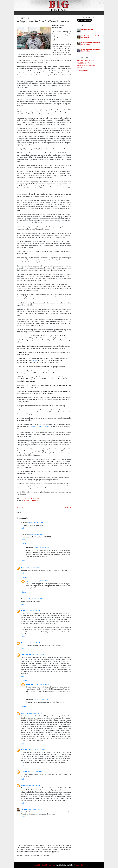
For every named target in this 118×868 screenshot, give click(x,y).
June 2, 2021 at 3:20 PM (36, 599)
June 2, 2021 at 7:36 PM (39, 654)
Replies (25, 544)
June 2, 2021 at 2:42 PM (36, 534)
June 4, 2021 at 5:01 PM (35, 809)
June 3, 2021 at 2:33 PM (41, 699)
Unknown (24, 771)
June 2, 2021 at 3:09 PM (33, 568)
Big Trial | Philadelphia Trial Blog (45, 865)
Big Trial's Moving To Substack (88, 29)
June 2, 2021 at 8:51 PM (35, 713)
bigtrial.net (29, 581)
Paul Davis (24, 809)
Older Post (68, 507)
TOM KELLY (25, 749)
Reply (23, 528)
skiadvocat (24, 713)
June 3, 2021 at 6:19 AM (43, 684)
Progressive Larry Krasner (31, 500)
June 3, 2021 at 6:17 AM (43, 581)
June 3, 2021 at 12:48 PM (38, 749)
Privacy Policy (79, 865)
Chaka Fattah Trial (82, 70)
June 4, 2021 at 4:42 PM (33, 785)
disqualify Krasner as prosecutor (41, 426)
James (23, 611)
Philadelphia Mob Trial (84, 63)
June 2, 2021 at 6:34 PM (33, 643)
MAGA (23, 568)
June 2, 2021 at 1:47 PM (36, 522)
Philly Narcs (80, 68)
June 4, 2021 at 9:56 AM (35, 771)
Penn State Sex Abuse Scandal (86, 65)
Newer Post (20, 507)
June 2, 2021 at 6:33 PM (33, 611)
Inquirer (35, 360)
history (45, 371)
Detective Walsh (26, 654)
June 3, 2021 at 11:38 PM (41, 548)
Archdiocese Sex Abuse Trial (85, 61)
